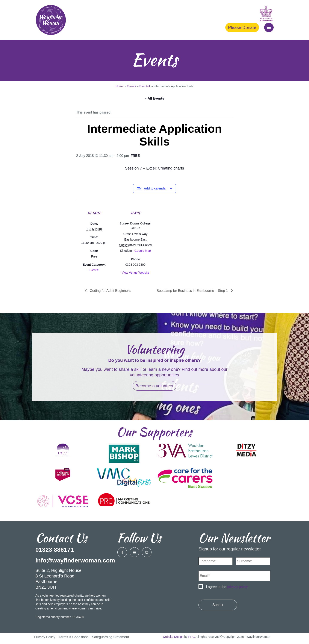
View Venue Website (135, 273)
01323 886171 (55, 550)
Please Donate (242, 27)
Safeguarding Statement (110, 637)
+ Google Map (141, 251)
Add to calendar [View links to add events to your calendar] (155, 188)
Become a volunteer (154, 386)
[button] (269, 27)
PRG (192, 637)
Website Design (173, 637)
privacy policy (237, 587)
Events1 (145, 86)
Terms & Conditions (74, 637)
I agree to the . (227, 587)
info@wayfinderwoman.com (75, 560)
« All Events (154, 98)
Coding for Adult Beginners (110, 291)
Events (131, 86)
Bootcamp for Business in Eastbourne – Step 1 (193, 291)
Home (119, 86)
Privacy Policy (45, 637)
